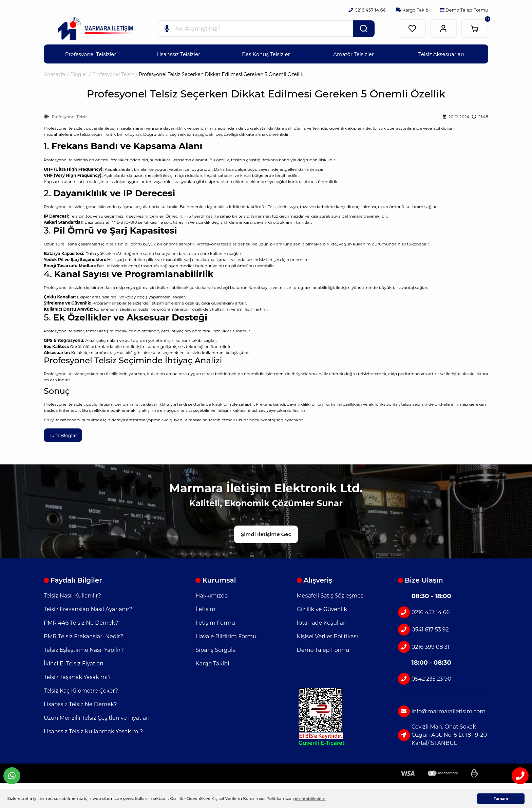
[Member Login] (443, 29)
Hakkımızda (212, 594)
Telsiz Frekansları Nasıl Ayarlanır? (88, 608)
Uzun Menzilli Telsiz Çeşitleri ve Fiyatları (97, 716)
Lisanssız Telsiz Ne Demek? (80, 703)
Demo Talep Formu (464, 10)
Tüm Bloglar (63, 435)
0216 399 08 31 (424, 645)
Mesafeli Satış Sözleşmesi (331, 594)
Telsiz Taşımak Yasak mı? (77, 675)
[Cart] (475, 29)
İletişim (205, 608)
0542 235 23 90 (425, 677)
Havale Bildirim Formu (226, 635)
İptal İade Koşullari (322, 621)
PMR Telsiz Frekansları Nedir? (83, 635)
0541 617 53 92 (423, 628)
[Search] (266, 29)
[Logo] (95, 29)
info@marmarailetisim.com (442, 710)
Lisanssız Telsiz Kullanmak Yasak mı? (93, 730)
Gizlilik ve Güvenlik (322, 608)
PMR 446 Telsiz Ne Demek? (81, 621)
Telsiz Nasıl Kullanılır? (72, 594)
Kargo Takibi (413, 10)
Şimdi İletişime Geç (266, 532)
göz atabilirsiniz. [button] (309, 799)
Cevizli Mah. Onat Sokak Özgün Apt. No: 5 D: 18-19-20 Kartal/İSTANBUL (442, 733)
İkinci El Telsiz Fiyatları (74, 662)
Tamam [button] (501, 799)
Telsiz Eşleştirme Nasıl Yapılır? (84, 648)
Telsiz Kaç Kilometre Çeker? (81, 689)
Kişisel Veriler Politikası (327, 635)
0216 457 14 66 (424, 611)
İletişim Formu (215, 621)
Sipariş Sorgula (216, 648)
